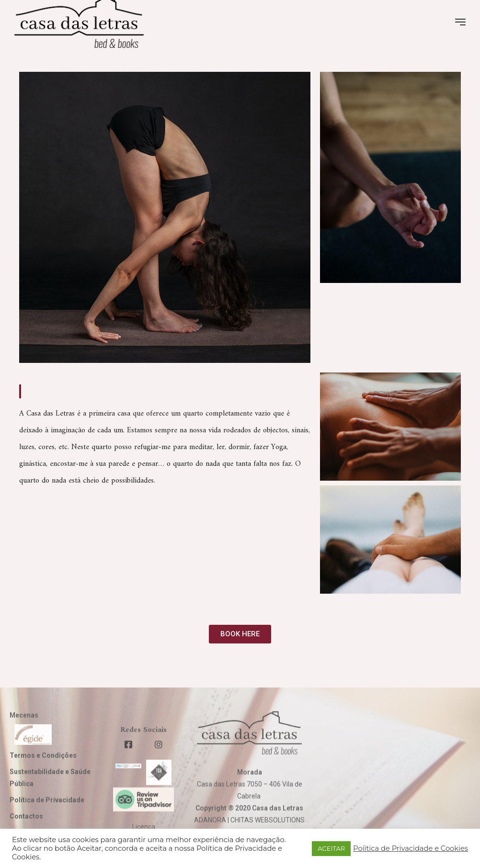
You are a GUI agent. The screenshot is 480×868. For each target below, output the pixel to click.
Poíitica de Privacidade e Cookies (411, 848)
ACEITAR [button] (331, 848)
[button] (240, 634)
